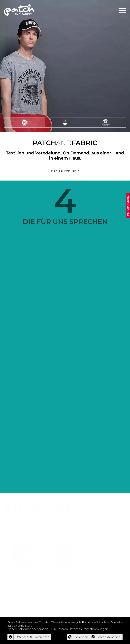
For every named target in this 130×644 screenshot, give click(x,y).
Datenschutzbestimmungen (88, 629)
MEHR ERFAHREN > (65, 171)
